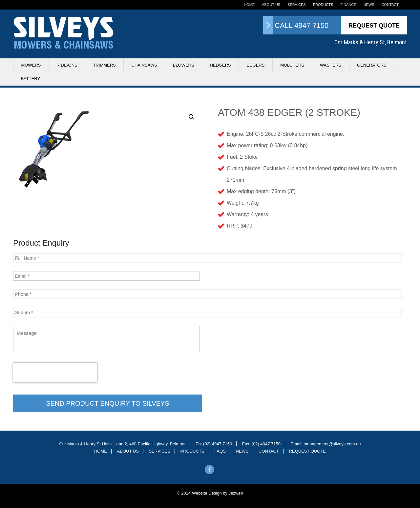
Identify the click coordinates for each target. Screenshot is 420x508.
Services (296, 5)
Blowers (184, 65)
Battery (30, 79)
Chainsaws (144, 65)
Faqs (220, 451)
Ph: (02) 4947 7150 (214, 444)
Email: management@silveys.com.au (326, 444)
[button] (192, 117)
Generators (372, 65)
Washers (331, 65)
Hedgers (220, 65)
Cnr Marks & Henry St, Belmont (371, 42)
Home (249, 5)
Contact (390, 5)
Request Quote (374, 26)
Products (323, 5)
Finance (348, 5)
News (369, 5)
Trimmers (104, 65)
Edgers (256, 65)
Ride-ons (67, 65)
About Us (271, 5)
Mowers (31, 65)
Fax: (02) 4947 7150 (261, 444)
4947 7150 (311, 25)
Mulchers (292, 65)
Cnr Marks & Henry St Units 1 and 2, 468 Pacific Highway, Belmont (122, 444)
